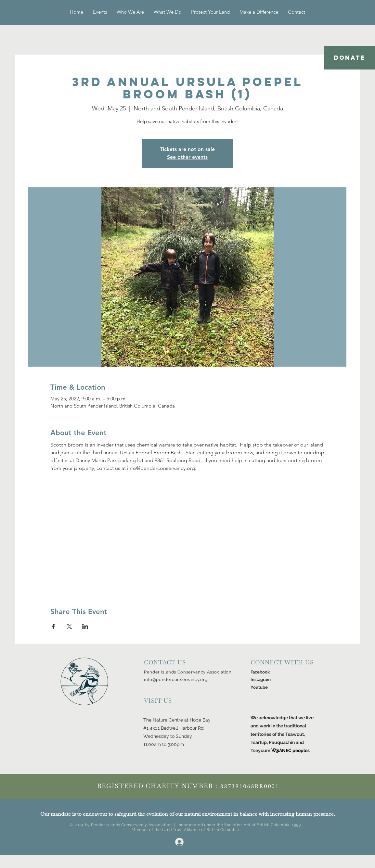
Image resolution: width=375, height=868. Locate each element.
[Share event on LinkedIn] (85, 626)
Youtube (259, 687)
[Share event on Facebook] (53, 626)
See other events (187, 157)
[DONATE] (350, 58)
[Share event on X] (69, 626)
